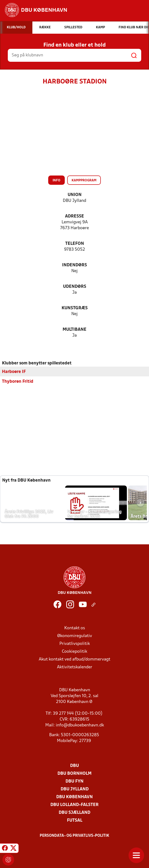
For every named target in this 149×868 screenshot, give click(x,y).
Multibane (74, 330)
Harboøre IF (14, 372)
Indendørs (74, 265)
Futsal (75, 820)
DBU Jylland (75, 789)
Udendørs (75, 287)
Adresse (74, 216)
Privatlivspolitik (75, 644)
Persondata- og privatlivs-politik (74, 836)
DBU (74, 766)
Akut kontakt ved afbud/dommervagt (74, 659)
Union (75, 195)
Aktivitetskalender (75, 667)
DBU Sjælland (74, 812)
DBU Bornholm (74, 773)
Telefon (75, 244)
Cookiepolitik (74, 651)
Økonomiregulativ (75, 636)
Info (56, 181)
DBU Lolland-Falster (74, 805)
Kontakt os (75, 628)
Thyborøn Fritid (18, 381)
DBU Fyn (74, 781)
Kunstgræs (75, 308)
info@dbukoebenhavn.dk (80, 725)
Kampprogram (84, 181)
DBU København (74, 797)
